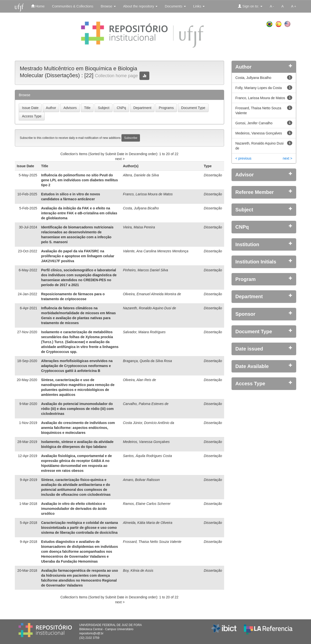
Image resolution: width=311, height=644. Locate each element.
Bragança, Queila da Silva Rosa (147, 361)
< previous (243, 158)
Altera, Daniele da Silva (141, 175)
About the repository (140, 6)
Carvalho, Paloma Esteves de (146, 404)
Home (38, 6)
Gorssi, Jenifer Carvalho (254, 123)
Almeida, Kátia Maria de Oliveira (148, 523)
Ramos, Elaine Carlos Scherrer (147, 504)
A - (272, 6)
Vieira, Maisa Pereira (139, 227)
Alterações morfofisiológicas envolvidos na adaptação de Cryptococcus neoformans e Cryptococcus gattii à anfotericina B (77, 366)
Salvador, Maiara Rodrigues (144, 332)
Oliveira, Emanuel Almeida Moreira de (152, 294)
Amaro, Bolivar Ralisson (141, 480)
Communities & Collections (73, 6)
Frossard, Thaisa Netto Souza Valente (152, 542)
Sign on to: (250, 6)
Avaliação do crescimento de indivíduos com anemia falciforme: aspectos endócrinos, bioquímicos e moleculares (78, 428)
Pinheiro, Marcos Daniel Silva (146, 270)
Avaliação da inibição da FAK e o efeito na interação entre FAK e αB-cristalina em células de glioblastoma (79, 213)
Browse (108, 6)
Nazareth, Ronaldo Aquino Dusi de (149, 308)
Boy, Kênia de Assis (138, 570)
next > (120, 159)
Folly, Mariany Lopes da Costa (259, 88)
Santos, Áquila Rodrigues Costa (147, 456)
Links (199, 6)
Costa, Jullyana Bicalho (141, 208)
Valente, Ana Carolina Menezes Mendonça (156, 251)
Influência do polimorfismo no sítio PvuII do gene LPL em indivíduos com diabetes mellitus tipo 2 (80, 180)
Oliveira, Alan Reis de (139, 380)
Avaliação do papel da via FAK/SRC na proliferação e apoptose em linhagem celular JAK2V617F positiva (78, 256)
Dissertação (213, 175)
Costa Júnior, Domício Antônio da (148, 423)
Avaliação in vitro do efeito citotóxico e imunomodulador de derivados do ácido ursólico (74, 509)
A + (294, 6)
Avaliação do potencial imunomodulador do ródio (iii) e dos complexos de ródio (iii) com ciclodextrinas (78, 409)
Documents (175, 6)
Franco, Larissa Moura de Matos (148, 194)
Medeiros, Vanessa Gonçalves (146, 442)
